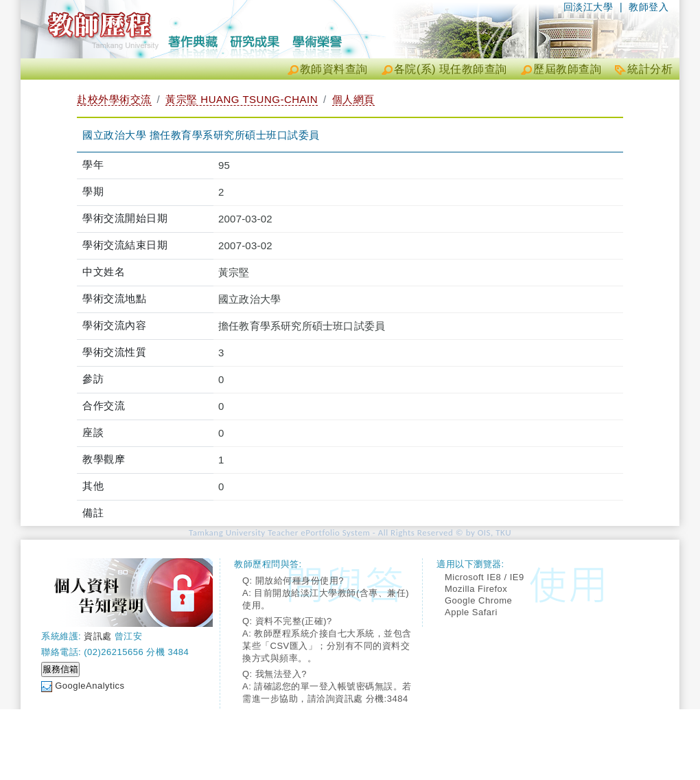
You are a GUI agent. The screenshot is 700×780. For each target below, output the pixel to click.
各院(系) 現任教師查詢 (451, 69)
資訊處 (98, 636)
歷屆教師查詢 (567, 69)
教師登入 (649, 7)
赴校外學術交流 (114, 99)
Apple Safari (471, 612)
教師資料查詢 (334, 69)
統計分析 (650, 69)
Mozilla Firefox (476, 589)
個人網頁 (353, 99)
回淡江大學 (588, 7)
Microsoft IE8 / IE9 (485, 577)
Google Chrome (478, 600)
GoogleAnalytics (90, 686)
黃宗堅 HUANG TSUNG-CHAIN (242, 99)
